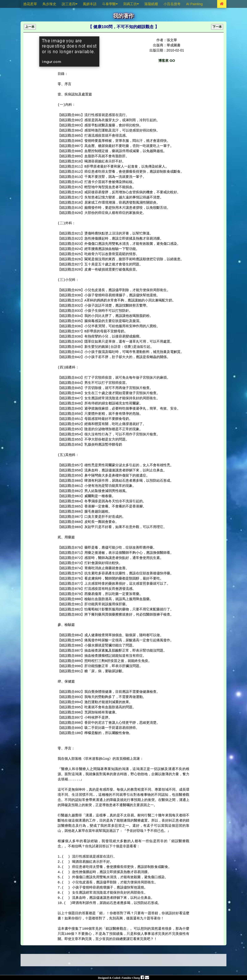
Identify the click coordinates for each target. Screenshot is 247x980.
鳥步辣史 (49, 4)
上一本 (30, 27)
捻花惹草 (30, 4)
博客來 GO (167, 61)
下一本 (217, 27)
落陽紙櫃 (151, 4)
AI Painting (194, 4)
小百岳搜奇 (172, 4)
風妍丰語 (90, 4)
